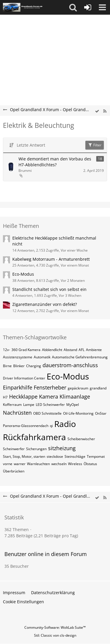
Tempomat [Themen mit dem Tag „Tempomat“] (96, 456)
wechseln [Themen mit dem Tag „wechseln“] (59, 464)
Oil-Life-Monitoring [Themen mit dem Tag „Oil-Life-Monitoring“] (78, 413)
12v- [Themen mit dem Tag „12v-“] (6, 350)
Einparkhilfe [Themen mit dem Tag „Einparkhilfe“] (18, 387)
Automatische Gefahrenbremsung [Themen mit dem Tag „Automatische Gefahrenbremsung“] (80, 357)
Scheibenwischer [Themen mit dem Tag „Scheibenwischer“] (81, 439)
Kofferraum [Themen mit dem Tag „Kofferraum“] (12, 405)
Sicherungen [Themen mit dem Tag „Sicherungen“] (36, 449)
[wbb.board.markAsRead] (97, 111)
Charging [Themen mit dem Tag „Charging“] (34, 366)
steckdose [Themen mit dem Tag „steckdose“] (55, 456)
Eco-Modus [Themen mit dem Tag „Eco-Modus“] (68, 376)
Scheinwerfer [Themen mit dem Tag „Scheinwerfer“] (14, 449)
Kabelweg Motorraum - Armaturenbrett (51, 259)
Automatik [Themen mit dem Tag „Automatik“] (42, 357)
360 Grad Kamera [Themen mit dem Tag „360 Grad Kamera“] (26, 350)
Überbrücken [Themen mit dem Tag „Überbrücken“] (14, 471)
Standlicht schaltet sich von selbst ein (49, 289)
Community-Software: (55, 627)
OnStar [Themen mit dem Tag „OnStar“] (101, 413)
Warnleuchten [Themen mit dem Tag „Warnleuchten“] (38, 464)
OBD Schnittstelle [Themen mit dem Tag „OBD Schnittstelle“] (47, 413)
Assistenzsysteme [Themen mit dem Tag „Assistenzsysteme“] (18, 357)
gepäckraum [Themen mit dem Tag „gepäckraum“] (78, 388)
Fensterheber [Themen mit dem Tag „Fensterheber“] (50, 387)
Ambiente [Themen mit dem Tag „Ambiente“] (94, 350)
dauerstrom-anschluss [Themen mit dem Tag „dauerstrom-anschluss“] (70, 365)
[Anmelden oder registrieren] (88, 7)
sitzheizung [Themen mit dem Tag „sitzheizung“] (62, 448)
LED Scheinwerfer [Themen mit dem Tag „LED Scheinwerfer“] (50, 405)
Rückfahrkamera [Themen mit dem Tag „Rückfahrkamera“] (34, 437)
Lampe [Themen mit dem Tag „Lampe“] (29, 405)
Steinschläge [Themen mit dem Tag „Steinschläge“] (75, 456)
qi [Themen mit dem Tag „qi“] (51, 426)
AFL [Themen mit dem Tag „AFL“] (82, 350)
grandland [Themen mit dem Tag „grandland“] (98, 388)
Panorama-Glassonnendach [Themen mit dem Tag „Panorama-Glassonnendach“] (26, 426)
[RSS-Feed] (105, 111)
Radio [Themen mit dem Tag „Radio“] (65, 424)
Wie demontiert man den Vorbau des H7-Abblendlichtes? (55, 162)
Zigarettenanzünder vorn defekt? (45, 304)
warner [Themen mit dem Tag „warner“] (20, 464)
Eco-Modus (23, 274)
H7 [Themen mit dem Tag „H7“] (5, 397)
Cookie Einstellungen (23, 602)
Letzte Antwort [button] (31, 145)
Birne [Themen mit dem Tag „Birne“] (7, 366)
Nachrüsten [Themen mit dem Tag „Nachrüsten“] (17, 413)
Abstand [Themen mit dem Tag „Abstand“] (70, 350)
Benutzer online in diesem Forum (46, 554)
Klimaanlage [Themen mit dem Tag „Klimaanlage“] (75, 396)
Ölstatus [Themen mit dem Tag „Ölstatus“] (90, 464)
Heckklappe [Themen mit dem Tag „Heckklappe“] (23, 396)
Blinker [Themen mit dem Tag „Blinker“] (19, 366)
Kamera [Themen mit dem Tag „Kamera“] (49, 396)
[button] (73, 7)
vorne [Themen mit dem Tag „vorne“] (8, 464)
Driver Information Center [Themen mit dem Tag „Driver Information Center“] (24, 378)
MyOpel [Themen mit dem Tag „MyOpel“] (73, 405)
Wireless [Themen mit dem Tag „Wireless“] (75, 464)
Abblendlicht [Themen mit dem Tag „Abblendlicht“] (52, 350)
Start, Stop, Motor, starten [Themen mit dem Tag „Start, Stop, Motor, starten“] (24, 456)
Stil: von (55, 635)
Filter (95, 145)
